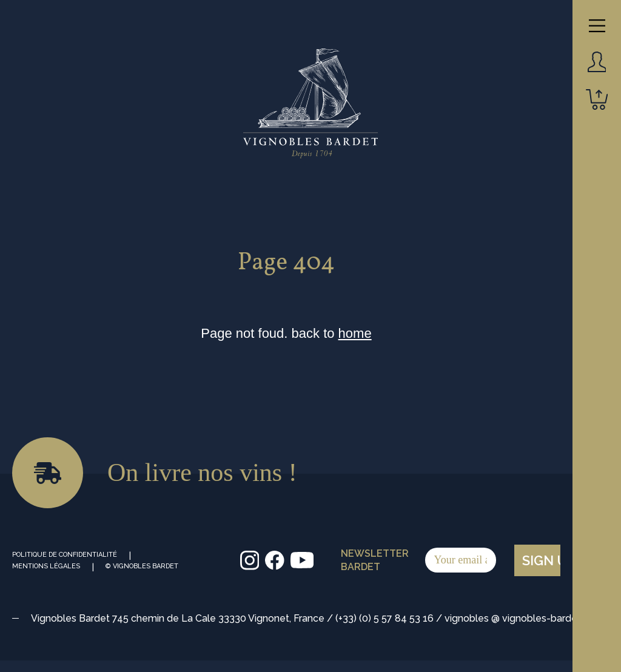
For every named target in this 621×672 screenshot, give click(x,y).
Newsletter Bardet (418, 560)
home (355, 333)
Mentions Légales (46, 566)
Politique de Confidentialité (65, 555)
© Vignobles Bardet (142, 566)
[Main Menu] (597, 26)
